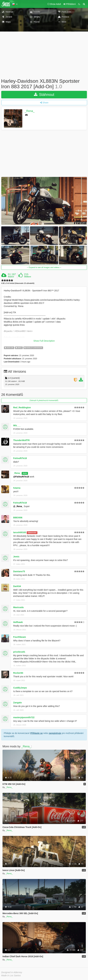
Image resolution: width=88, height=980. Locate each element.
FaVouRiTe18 (20, 458)
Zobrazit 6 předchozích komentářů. (44, 400)
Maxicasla (18, 607)
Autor (25, 473)
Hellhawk (18, 622)
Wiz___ (17, 425)
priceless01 (19, 652)
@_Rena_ (18, 506)
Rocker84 (18, 673)
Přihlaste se (37, 733)
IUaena (17, 488)
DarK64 (17, 586)
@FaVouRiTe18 (21, 477)
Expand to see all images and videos (44, 267)
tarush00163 (20, 532)
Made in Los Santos (11, 975)
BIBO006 (18, 518)
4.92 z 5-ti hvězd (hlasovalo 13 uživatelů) (18, 283)
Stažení (11, 277)
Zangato (17, 703)
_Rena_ (30, 111)
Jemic (16, 557)
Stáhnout (44, 95)
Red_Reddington (22, 407)
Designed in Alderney (12, 972)
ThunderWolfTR (21, 440)
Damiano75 (19, 571)
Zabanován (32, 533)
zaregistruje (55, 733)
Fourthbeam (20, 637)
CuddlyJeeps (20, 688)
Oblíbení (27, 277)
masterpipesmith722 (24, 717)
